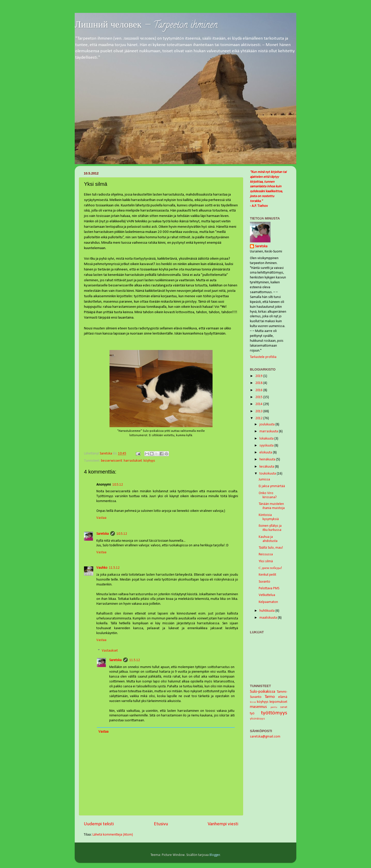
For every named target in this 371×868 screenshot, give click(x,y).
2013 (259, 411)
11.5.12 (114, 568)
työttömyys (274, 713)
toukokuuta (268, 474)
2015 (259, 397)
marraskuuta (269, 431)
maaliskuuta (269, 618)
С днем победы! (270, 568)
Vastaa (101, 518)
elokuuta (266, 453)
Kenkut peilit (267, 575)
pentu (274, 707)
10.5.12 (118, 485)
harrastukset (133, 461)
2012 (259, 418)
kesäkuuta (267, 467)
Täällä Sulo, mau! (271, 548)
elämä (283, 697)
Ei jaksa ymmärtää (272, 486)
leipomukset (278, 702)
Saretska (103, 534)
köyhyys (149, 461)
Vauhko (102, 568)
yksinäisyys (257, 719)
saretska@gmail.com (265, 737)
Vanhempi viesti (223, 824)
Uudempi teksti (99, 824)
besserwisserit (112, 461)
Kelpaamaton (268, 602)
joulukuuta (267, 424)
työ (252, 713)
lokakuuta (267, 439)
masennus (258, 707)
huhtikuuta (267, 611)
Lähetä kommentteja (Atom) (113, 835)
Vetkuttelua (267, 595)
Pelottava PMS (269, 588)
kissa (253, 702)
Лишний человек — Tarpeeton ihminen (146, 26)
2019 (259, 376)
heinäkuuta (268, 459)
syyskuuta (267, 446)
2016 (259, 390)
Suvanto (264, 582)
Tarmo (270, 697)
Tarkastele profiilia (263, 357)
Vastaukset (110, 651)
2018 (259, 383)
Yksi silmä (266, 561)
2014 (259, 404)
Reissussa (266, 554)
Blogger (215, 855)
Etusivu (161, 824)
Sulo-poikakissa (263, 692)
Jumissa (264, 480)
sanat (284, 707)
